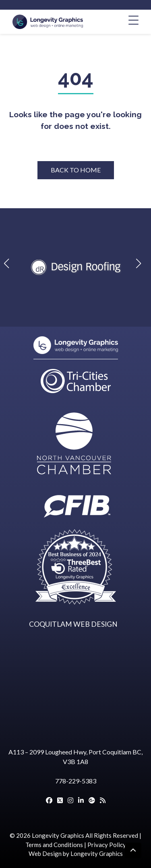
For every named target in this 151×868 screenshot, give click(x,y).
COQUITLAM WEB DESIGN (73, 624)
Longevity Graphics (58, 835)
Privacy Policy (107, 845)
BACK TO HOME (76, 170)
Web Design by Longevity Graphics (76, 853)
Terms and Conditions (54, 845)
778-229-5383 (76, 781)
